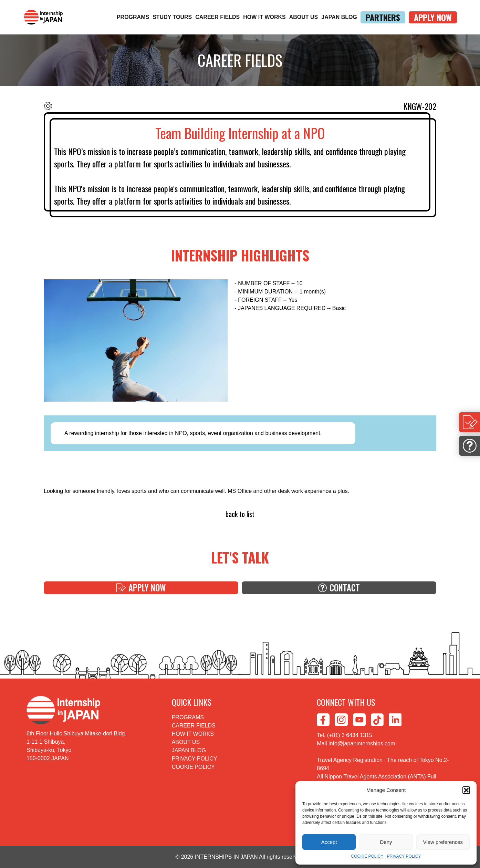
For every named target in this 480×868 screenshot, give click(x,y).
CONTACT (339, 595)
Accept (329, 842)
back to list (240, 515)
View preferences (443, 842)
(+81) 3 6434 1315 (350, 735)
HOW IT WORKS (264, 17)
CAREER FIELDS (217, 17)
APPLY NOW (433, 17)
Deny (386, 842)
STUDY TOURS (172, 17)
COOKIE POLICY (367, 856)
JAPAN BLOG (339, 17)
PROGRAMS (133, 17)
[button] (466, 790)
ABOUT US (304, 17)
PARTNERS (383, 17)
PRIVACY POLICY (404, 856)
